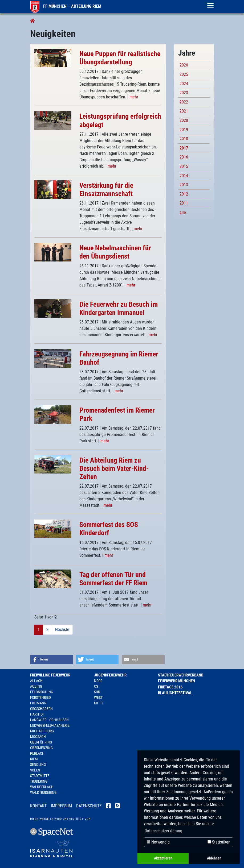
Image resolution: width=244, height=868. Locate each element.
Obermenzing (41, 748)
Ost (97, 686)
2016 (184, 157)
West (98, 697)
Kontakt (38, 806)
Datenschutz (89, 806)
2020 (184, 120)
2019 (184, 130)
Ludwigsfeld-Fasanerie (50, 725)
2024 (184, 84)
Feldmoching (42, 692)
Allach (36, 681)
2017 (184, 148)
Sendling (38, 765)
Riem (34, 759)
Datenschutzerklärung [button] (163, 831)
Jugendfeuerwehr (110, 675)
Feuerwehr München (176, 681)
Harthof (37, 714)
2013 (184, 185)
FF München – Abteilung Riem (66, 6)
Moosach (38, 737)
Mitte (99, 703)
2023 (184, 93)
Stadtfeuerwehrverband (181, 675)
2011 (184, 203)
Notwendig (158, 842)
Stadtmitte (40, 776)
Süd (97, 692)
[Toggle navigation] (210, 6)
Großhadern (41, 709)
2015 (184, 166)
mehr (134, 97)
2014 (184, 176)
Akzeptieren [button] (163, 858)
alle (183, 212)
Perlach (37, 753)
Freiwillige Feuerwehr (50, 675)
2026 (184, 65)
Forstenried (40, 697)
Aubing (36, 686)
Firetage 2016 (170, 687)
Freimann (38, 703)
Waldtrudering (43, 792)
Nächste (62, 630)
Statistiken (219, 842)
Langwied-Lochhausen (49, 720)
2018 (184, 139)
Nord (98, 681)
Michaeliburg (42, 731)
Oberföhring (41, 742)
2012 (184, 194)
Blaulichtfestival (175, 693)
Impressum (61, 806)
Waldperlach (42, 787)
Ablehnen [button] (214, 858)
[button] (51, 660)
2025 (184, 74)
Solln (35, 770)
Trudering (39, 781)
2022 (184, 102)
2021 (184, 111)
